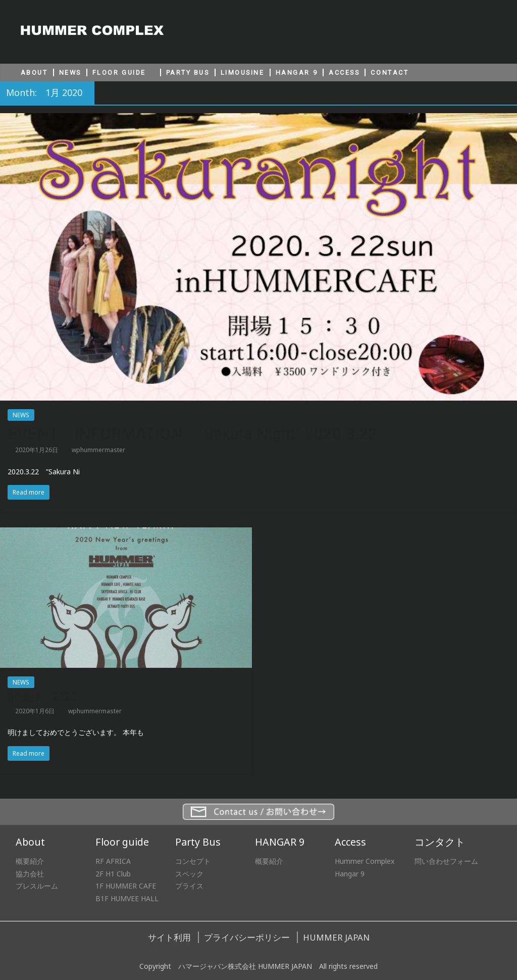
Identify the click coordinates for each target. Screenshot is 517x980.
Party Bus (198, 842)
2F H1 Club (113, 874)
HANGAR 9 (297, 72)
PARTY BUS (188, 72)
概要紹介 (30, 861)
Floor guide (122, 842)
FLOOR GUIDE (119, 72)
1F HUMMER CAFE (126, 886)
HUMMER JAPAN (336, 937)
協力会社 (30, 874)
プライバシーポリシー (247, 937)
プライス (189, 886)
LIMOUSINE (243, 72)
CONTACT (390, 72)
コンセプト (193, 861)
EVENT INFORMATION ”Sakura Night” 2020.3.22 (193, 433)
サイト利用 (169, 937)
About (30, 842)
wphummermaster (98, 450)
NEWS (70, 72)
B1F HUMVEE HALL (127, 898)
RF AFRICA (113, 861)
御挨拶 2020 (42, 697)
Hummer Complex (365, 861)
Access (350, 842)
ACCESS (344, 72)
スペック (189, 874)
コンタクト (440, 842)
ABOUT (34, 72)
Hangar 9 (350, 874)
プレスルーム (37, 886)
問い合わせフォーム (446, 861)
